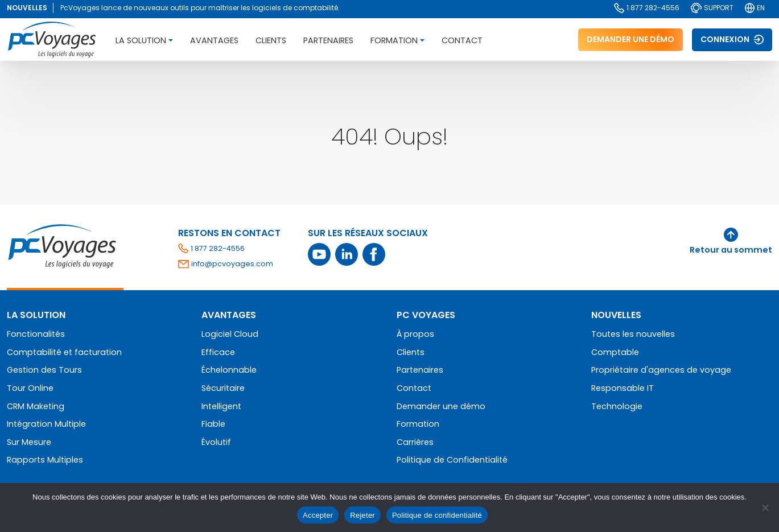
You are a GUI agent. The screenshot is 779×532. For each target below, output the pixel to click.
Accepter (318, 515)
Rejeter (362, 515)
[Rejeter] (765, 508)
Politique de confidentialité (437, 515)
